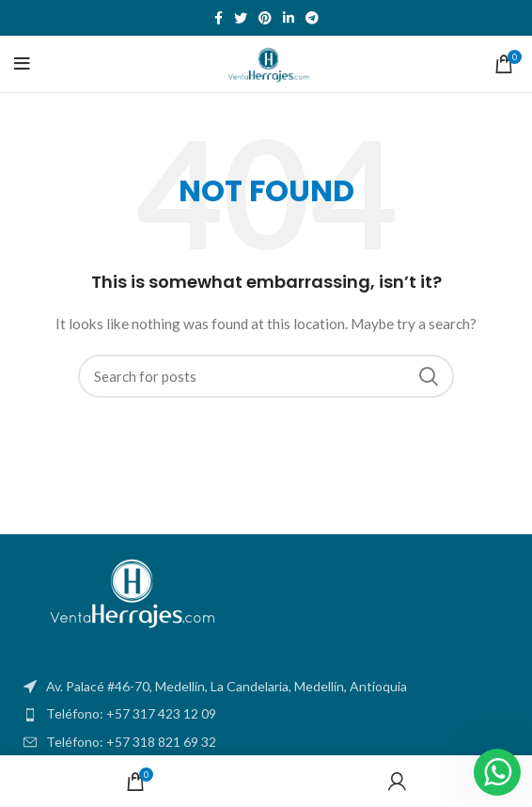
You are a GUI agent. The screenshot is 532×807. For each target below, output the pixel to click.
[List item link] (266, 714)
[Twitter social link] (241, 18)
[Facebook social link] (219, 18)
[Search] (266, 376)
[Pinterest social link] (265, 18)
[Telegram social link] (312, 18)
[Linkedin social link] (289, 18)
